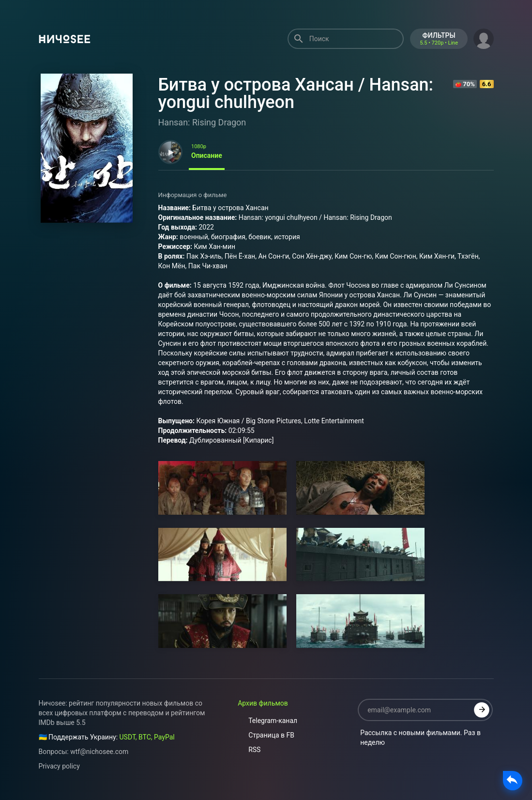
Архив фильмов (263, 703)
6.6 (487, 84)
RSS (249, 750)
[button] (484, 38)
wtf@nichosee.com (99, 752)
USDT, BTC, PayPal (147, 737)
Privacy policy (59, 766)
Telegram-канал (267, 721)
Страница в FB (266, 735)
